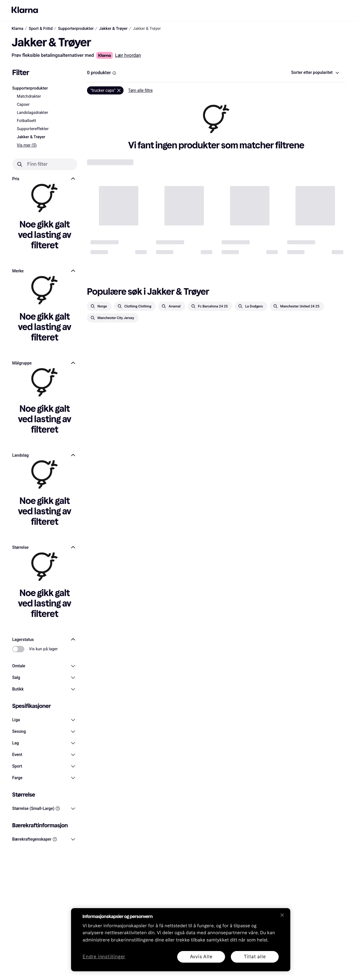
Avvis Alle (201, 957)
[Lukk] (282, 915)
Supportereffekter (33, 129)
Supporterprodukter (30, 88)
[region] (181, 940)
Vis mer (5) (27, 145)
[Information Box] (114, 73)
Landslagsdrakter (32, 113)
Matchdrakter (29, 96)
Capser (23, 105)
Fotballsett (26, 121)
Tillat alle (255, 957)
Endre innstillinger (104, 957)
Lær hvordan (128, 55)
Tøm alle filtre (141, 90)
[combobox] (315, 73)
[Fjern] (105, 90)
